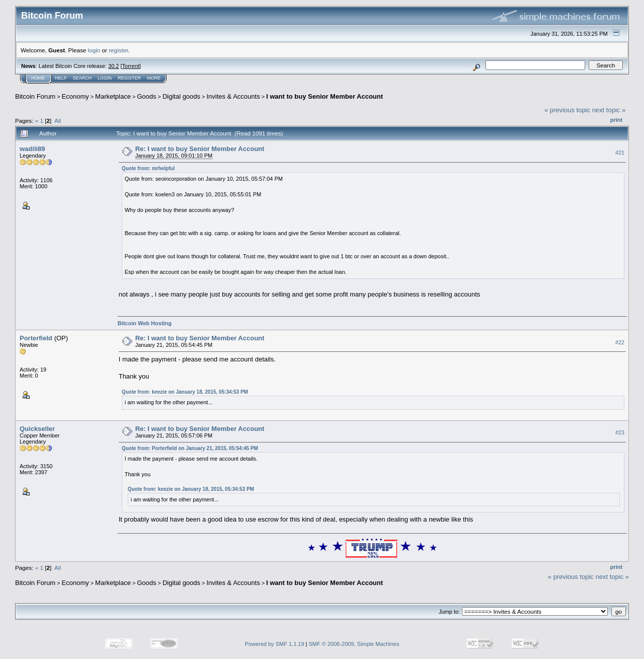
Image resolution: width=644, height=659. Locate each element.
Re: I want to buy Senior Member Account (200, 149)
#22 (620, 342)
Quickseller (37, 429)
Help (61, 78)
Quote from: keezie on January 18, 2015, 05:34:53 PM (185, 392)
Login (105, 78)
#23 (620, 432)
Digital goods (181, 96)
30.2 (113, 66)
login (94, 50)
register (118, 50)
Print (616, 120)
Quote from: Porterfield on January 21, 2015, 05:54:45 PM (190, 448)
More (154, 78)
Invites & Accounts (233, 96)
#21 (620, 153)
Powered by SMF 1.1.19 (275, 644)
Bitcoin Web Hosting (145, 323)
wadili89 (32, 149)
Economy (75, 96)
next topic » (609, 110)
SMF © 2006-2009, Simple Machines (354, 644)
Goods (146, 96)
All (58, 121)
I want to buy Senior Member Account (325, 96)
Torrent (131, 66)
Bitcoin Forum (35, 96)
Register (129, 78)
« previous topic (567, 110)
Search (83, 78)
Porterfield (36, 338)
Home (38, 78)
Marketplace (113, 96)
